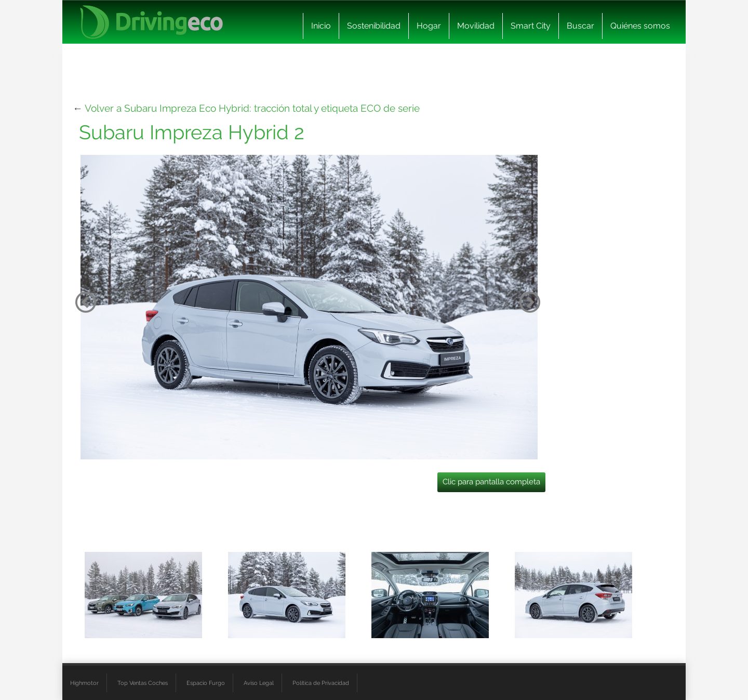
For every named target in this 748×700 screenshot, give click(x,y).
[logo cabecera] (151, 22)
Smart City (531, 26)
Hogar (429, 26)
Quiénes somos (640, 26)
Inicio (321, 26)
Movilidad (476, 26)
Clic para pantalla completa (491, 482)
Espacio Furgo (206, 683)
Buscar (580, 26)
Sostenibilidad (374, 26)
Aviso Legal (259, 683)
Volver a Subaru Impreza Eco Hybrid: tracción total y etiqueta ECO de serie (252, 108)
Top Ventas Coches (143, 683)
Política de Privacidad (321, 683)
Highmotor (84, 683)
